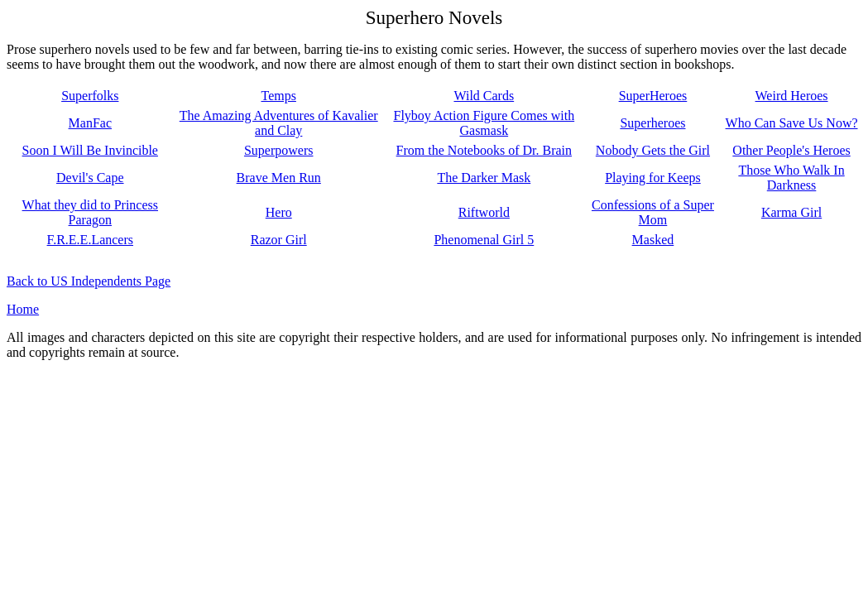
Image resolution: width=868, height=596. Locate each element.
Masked (653, 240)
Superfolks (90, 96)
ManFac (90, 123)
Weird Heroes (792, 96)
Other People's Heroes (791, 150)
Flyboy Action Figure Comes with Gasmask (484, 123)
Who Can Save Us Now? (792, 123)
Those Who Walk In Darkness (791, 178)
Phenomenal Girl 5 (484, 240)
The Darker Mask (484, 178)
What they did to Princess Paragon (90, 212)
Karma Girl (791, 212)
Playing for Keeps (653, 178)
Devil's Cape (90, 178)
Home (23, 309)
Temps (278, 96)
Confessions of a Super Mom (653, 212)
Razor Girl (279, 240)
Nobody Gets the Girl (653, 150)
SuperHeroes (653, 96)
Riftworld (484, 212)
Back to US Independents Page (89, 281)
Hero (279, 212)
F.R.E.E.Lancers (90, 240)
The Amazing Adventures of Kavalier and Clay (279, 123)
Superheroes (652, 123)
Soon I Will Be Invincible (90, 150)
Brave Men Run (279, 178)
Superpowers (279, 150)
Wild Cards (484, 96)
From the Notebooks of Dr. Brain (484, 150)
